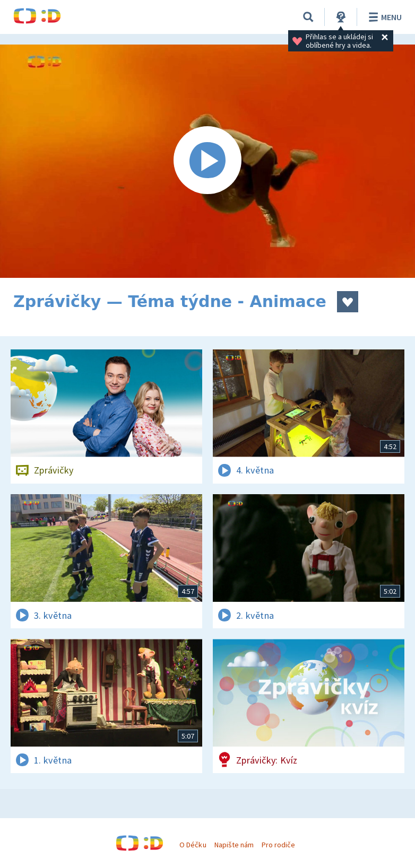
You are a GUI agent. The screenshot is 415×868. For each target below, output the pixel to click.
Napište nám (234, 845)
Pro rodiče (278, 845)
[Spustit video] (207, 161)
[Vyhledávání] (308, 17)
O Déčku (193, 845)
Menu (383, 17)
